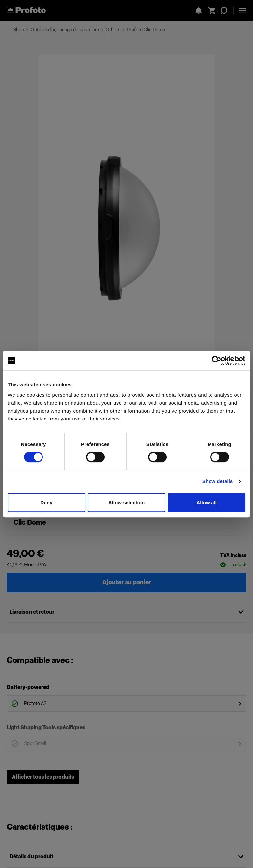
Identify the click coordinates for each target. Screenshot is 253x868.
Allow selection (127, 502)
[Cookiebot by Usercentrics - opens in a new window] (217, 361)
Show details (218, 481)
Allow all (207, 502)
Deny (46, 502)
